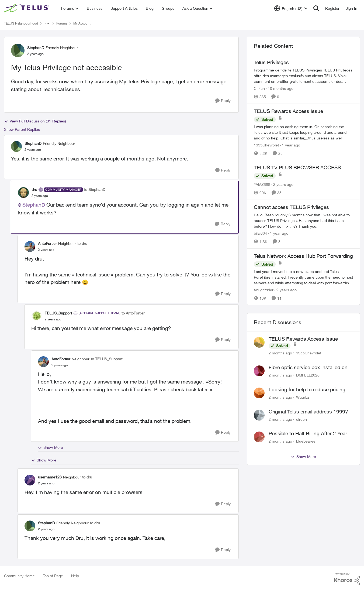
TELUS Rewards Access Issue (303, 339)
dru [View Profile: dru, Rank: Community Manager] (34, 189)
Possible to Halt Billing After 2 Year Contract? (308, 434)
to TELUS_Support (107, 359)
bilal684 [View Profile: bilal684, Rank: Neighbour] (260, 233)
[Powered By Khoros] (347, 579)
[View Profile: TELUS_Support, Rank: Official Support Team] (37, 316)
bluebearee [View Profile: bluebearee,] (306, 441)
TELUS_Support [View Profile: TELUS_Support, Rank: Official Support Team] (58, 313)
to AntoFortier (133, 313)
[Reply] (223, 101)
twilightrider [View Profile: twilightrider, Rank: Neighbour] (264, 290)
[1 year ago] (290, 145)
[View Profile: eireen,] (259, 415)
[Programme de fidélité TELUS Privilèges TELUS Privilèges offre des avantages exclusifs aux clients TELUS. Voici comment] (303, 76)
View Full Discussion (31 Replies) (35, 121)
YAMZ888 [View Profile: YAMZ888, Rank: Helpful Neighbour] (262, 184)
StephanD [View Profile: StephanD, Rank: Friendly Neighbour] (36, 48)
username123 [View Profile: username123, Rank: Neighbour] (50, 477)
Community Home (19, 576)
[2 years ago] (282, 184)
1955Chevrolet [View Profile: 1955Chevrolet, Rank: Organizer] (266, 145)
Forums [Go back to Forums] (62, 23)
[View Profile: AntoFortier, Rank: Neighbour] (30, 247)
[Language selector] (291, 8)
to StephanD (95, 189)
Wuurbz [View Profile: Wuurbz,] (303, 397)
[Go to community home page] (27, 8)
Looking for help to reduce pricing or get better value (310, 390)
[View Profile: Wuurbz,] (259, 393)
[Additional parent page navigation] (47, 23)
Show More (50, 447)
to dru (82, 243)
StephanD (34, 205)
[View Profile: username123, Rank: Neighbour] (30, 480)
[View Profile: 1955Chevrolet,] (259, 342)
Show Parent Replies (22, 129)
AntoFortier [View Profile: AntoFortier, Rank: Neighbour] (47, 243)
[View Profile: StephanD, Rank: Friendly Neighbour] (18, 50)
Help (75, 576)
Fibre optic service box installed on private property (308, 368)
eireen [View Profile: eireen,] (301, 419)
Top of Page (53, 576)
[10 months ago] (280, 88)
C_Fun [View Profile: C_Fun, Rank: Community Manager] (259, 88)
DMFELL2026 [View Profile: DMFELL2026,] (308, 375)
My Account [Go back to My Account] (82, 23)
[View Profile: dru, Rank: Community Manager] (23, 193)
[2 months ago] (280, 353)
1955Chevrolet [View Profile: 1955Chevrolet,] (309, 353)
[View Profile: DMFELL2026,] (259, 371)
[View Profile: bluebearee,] (259, 437)
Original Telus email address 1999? (308, 412)
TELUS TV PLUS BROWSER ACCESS (297, 167)
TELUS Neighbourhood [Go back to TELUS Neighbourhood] (21, 23)
